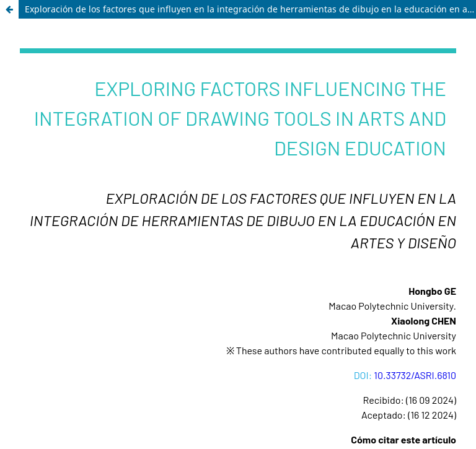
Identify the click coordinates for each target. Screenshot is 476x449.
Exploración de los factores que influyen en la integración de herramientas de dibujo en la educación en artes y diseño (250, 9)
